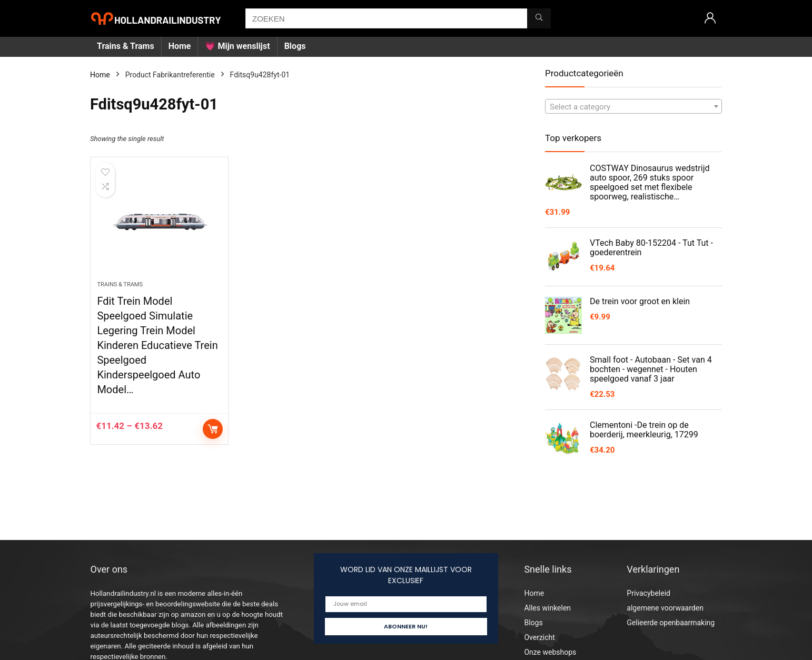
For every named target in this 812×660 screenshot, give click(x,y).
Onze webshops (550, 652)
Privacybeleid (648, 593)
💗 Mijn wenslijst (237, 46)
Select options (213, 429)
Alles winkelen (547, 608)
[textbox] (633, 107)
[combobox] (633, 106)
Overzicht (539, 637)
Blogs (295, 46)
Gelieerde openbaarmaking (671, 623)
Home (180, 46)
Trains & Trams (126, 46)
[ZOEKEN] (539, 18)
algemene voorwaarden (665, 608)
